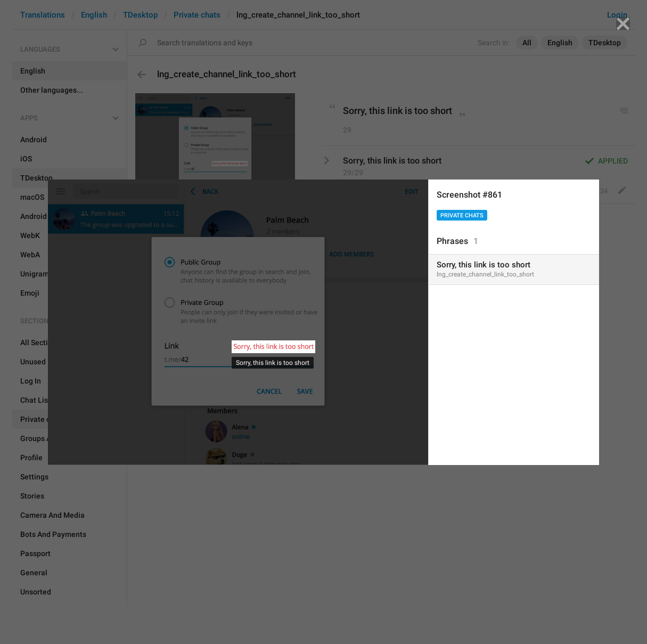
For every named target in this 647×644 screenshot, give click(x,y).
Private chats (462, 215)
